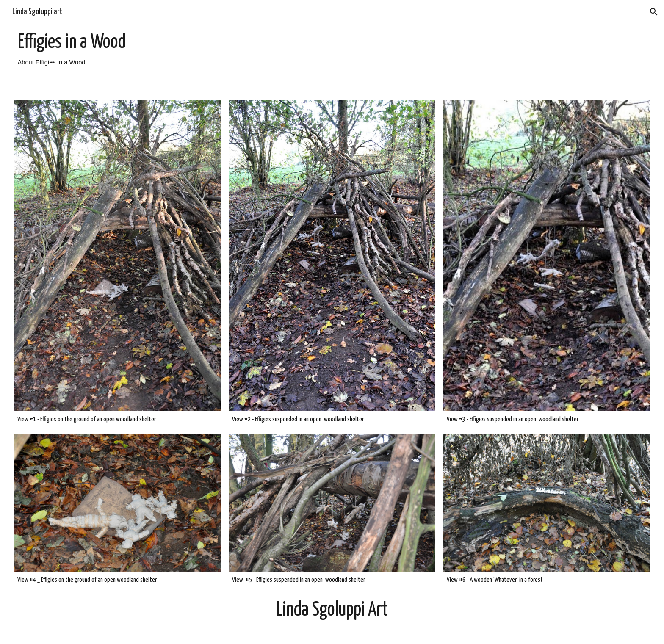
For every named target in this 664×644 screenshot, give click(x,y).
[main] (332, 48)
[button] (654, 12)
